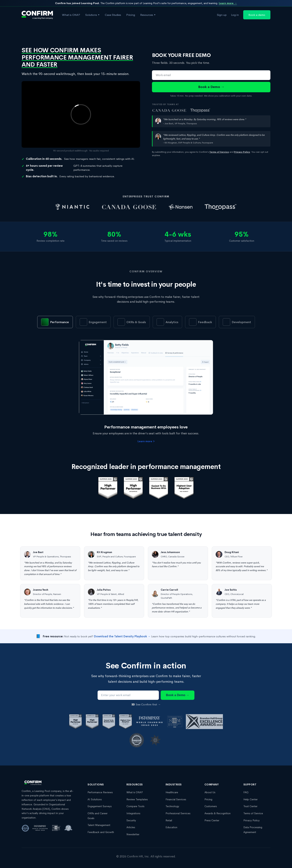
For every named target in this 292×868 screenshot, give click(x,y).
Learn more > (146, 441)
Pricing (131, 15)
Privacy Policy (251, 820)
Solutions (92, 15)
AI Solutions (95, 799)
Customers (211, 806)
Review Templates (137, 799)
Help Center (250, 799)
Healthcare (172, 792)
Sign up (222, 15)
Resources (148, 15)
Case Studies (113, 15)
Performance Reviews (100, 792)
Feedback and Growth (101, 832)
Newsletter (133, 834)
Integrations (133, 813)
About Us (210, 792)
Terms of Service (253, 813)
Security (131, 820)
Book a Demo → (211, 87)
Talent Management (99, 825)
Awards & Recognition (218, 813)
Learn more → (228, 3)
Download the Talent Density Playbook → (122, 636)
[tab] (55, 322)
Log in (235, 15)
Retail (169, 820)
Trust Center (250, 806)
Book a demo (257, 15)
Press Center (212, 820)
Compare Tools (135, 806)
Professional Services (178, 813)
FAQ (246, 792)
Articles (131, 827)
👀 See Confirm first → (146, 704)
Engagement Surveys (100, 806)
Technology (172, 806)
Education (171, 827)
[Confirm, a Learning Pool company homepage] (37, 15)
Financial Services (176, 799)
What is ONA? (71, 15)
